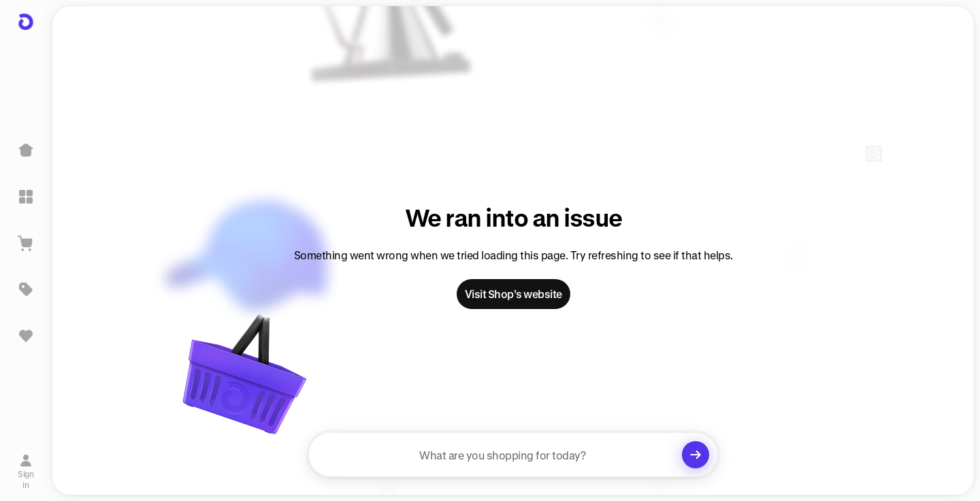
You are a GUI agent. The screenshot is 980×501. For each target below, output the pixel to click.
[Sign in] (26, 469)
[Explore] (26, 197)
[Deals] (26, 289)
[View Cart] (26, 243)
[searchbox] (513, 455)
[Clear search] (696, 455)
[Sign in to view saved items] (26, 336)
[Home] (26, 150)
